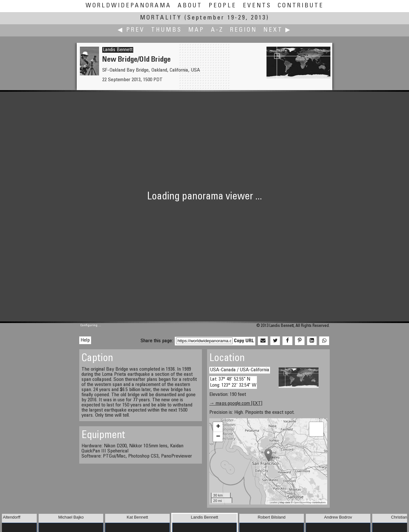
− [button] (218, 437)
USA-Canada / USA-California (240, 370)
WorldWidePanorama (128, 6)
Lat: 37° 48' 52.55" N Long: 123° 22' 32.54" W (233, 382)
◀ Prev (131, 30)
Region (243, 30)
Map (196, 30)
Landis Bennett (118, 50)
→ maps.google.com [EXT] (236, 404)
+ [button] (218, 427)
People (223, 6)
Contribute (301, 6)
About (190, 6)
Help (85, 340)
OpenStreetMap (302, 502)
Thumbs (166, 30)
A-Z (217, 30)
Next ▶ (277, 30)
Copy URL (244, 341)
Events (257, 6)
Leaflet (274, 502)
